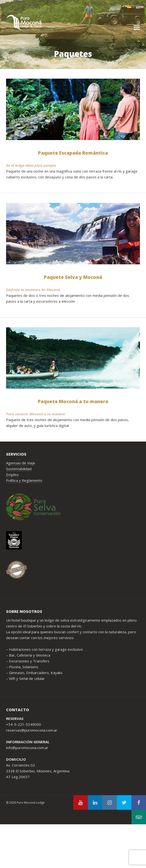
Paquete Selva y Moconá (73, 277)
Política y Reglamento (24, 480)
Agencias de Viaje (21, 463)
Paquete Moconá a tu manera (73, 401)
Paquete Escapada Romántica (73, 153)
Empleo (12, 475)
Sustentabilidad (19, 469)
